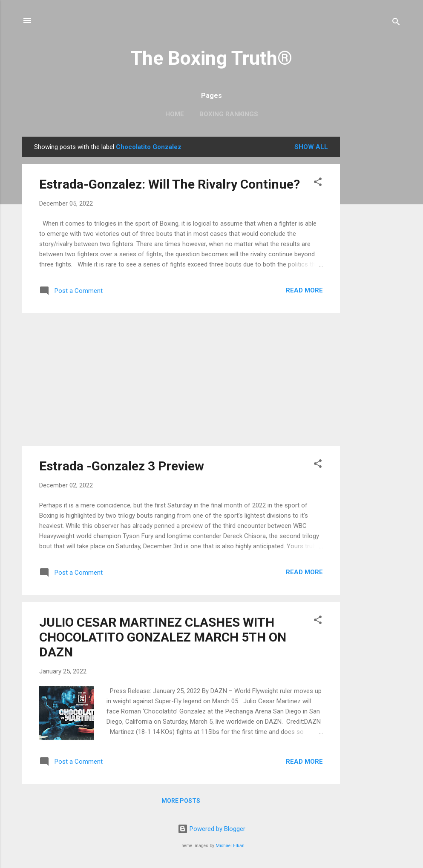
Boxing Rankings (229, 114)
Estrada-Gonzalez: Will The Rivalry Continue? (170, 184)
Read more (304, 290)
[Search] (396, 23)
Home (175, 114)
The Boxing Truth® (211, 58)
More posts (181, 801)
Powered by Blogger (211, 829)
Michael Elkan (230, 846)
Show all (311, 147)
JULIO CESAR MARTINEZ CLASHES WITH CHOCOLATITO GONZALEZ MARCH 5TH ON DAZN (163, 637)
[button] (318, 183)
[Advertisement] (374, 264)
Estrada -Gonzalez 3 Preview (122, 466)
